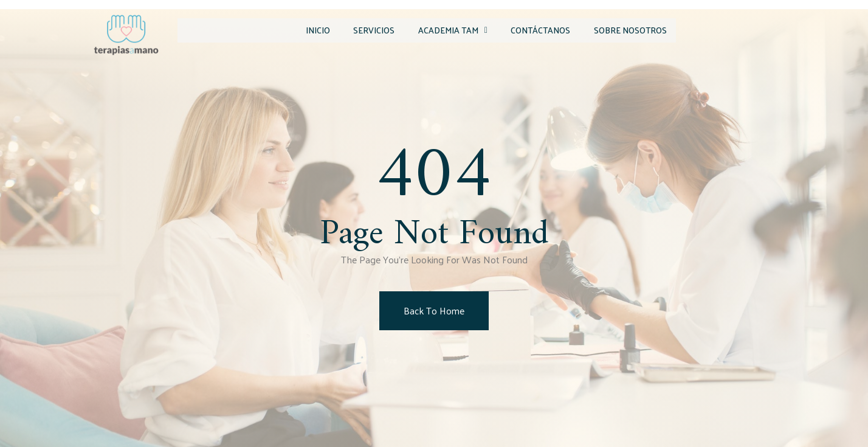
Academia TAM (433, 29)
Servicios (347, 29)
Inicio (284, 29)
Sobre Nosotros (624, 29)
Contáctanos (528, 29)
